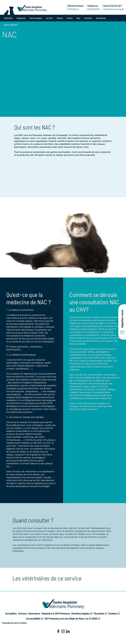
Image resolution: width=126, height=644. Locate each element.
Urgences (21, 18)
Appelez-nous (122, 322)
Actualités (101, 18)
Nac (78, 18)
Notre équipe (36, 18)
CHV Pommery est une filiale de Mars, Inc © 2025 (71, 619)
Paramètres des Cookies (14, 623)
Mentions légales (81, 613)
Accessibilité (33, 619)
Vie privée (99, 613)
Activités (8, 18)
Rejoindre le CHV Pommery (56, 613)
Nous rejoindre (11, 25)
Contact (88, 18)
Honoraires (34, 613)
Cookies (113, 613)
